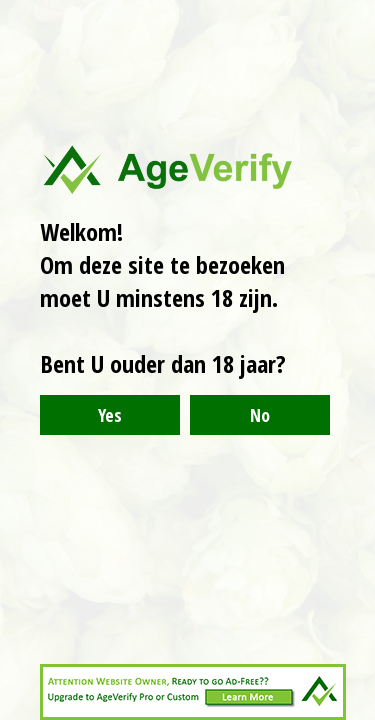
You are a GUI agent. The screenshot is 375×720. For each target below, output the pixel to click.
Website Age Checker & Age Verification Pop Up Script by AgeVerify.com (350, 715)
